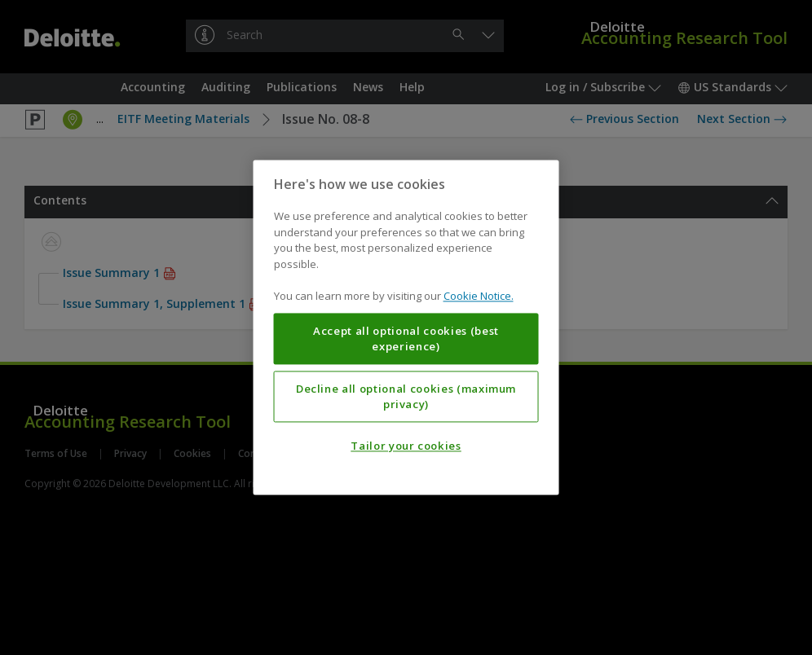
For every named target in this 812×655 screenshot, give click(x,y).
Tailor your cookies (406, 446)
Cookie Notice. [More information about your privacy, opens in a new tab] (479, 297)
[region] (406, 327)
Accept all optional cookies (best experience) (406, 339)
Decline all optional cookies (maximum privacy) (406, 397)
